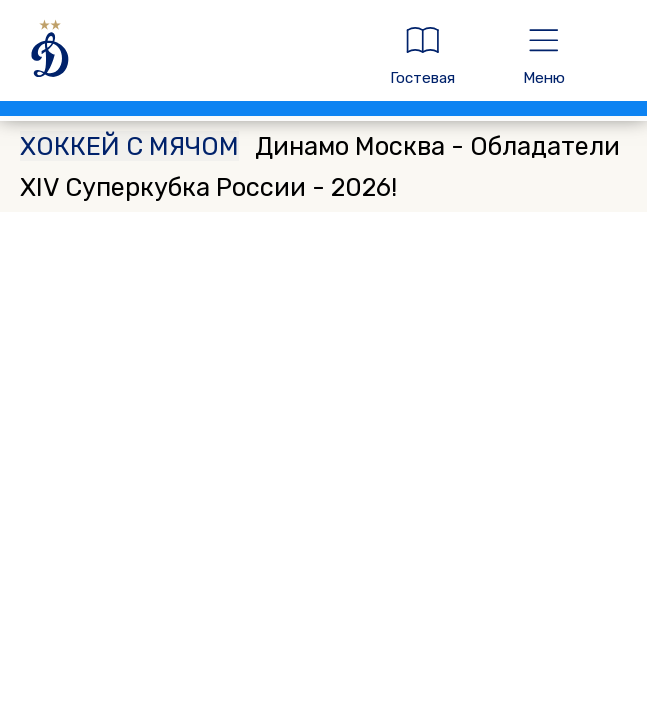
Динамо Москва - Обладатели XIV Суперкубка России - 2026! (320, 166)
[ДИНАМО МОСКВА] (186, 55)
